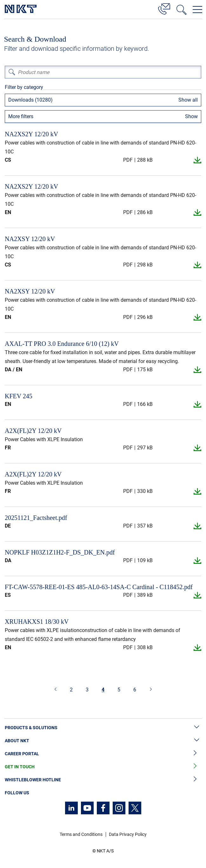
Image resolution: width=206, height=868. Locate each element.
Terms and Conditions (81, 834)
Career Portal (103, 754)
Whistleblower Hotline (103, 780)
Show (191, 116)
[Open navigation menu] (197, 10)
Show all (188, 100)
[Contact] (164, 8)
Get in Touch (103, 767)
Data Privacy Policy (128, 834)
